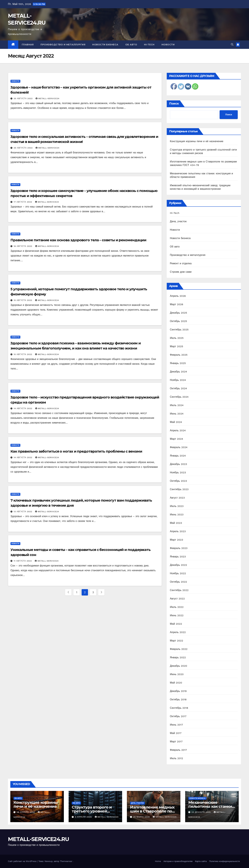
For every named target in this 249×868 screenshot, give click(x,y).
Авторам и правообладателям (178, 861)
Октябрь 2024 (178, 388)
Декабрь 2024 (178, 372)
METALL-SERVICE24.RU (39, 839)
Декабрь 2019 (178, 691)
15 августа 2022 (23, 300)
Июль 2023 (177, 506)
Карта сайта (201, 861)
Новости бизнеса (105, 45)
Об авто (131, 45)
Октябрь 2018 (178, 699)
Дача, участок (178, 221)
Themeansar (66, 861)
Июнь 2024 (177, 414)
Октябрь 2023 (178, 481)
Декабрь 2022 (178, 565)
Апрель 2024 (178, 430)
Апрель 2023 (178, 531)
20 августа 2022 (24, 99)
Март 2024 (177, 439)
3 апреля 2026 (84, 817)
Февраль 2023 (179, 548)
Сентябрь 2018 (179, 708)
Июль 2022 (177, 607)
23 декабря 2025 (202, 812)
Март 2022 (177, 641)
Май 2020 (176, 683)
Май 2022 (176, 624)
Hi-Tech (149, 45)
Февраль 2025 (179, 355)
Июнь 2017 (176, 725)
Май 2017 (176, 733)
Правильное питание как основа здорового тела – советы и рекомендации (78, 240)
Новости (168, 45)
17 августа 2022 (23, 202)
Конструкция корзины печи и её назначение (197, 141)
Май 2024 (176, 422)
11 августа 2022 (23, 561)
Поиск (174, 104)
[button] (232, 44)
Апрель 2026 (178, 296)
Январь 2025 (178, 363)
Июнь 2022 (177, 615)
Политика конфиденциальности (224, 861)
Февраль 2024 (179, 447)
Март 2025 (177, 346)
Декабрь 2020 (179, 666)
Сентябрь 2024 (179, 397)
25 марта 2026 (142, 817)
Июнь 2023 (177, 515)
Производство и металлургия (63, 45)
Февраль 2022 (179, 649)
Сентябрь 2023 (179, 489)
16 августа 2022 (23, 246)
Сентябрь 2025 (179, 330)
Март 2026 (177, 304)
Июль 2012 (177, 758)
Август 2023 (177, 498)
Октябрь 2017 (178, 716)
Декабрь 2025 (178, 313)
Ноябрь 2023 (178, 472)
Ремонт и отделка (181, 263)
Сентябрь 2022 (179, 590)
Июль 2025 (177, 338)
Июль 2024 (177, 405)
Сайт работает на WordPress (23, 861)
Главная (28, 45)
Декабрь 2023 (178, 464)
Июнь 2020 (177, 674)
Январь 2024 (178, 456)
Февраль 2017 (178, 750)
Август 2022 (177, 599)
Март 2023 (177, 540)
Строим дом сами (181, 272)
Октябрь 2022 (178, 582)
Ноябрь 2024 (178, 380)
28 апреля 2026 (26, 812)
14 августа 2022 (23, 408)
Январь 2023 (178, 557)
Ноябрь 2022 (178, 573)
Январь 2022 (178, 657)
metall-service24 (47, 99)
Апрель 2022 (178, 632)
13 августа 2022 (23, 512)
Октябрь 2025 (178, 321)
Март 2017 (176, 741)
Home (158, 861)
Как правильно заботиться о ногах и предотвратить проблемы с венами (76, 451)
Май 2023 (176, 523)
